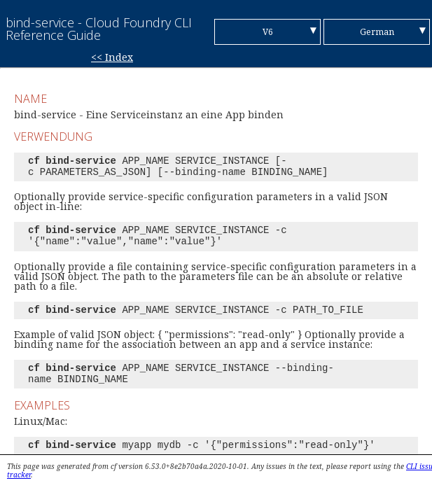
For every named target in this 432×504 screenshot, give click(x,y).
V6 (268, 32)
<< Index (112, 57)
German (377, 32)
